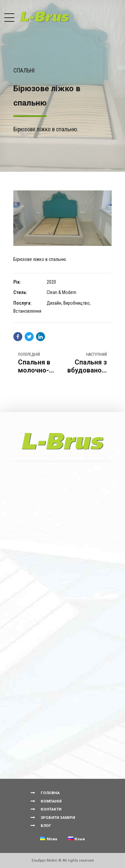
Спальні (24, 70)
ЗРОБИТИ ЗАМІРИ (58, 818)
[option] (62, 218)
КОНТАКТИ (51, 809)
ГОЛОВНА (50, 793)
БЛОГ (46, 826)
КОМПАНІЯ (51, 801)
